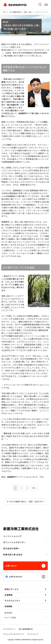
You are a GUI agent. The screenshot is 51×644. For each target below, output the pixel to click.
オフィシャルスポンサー (26, 542)
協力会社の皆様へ (26, 548)
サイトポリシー (9, 629)
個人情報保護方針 (26, 629)
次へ (34, 488)
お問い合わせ (26, 566)
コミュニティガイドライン (14, 634)
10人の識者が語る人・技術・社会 (20, 12)
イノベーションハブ (26, 536)
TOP (4, 12)
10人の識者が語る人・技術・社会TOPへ (27, 501)
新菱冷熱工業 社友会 (26, 555)
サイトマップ (33, 634)
